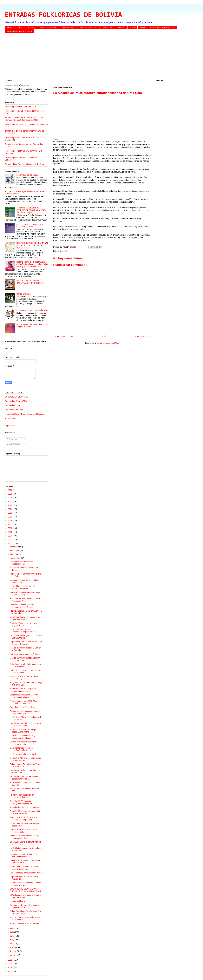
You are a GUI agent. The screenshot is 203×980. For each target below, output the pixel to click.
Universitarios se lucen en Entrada (25, 654)
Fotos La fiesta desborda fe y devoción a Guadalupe (22, 737)
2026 (10, 490)
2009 (10, 967)
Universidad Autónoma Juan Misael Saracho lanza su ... (25, 862)
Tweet (56, 139)
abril (12, 944)
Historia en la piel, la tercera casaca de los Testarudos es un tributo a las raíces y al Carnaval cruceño (32, 264)
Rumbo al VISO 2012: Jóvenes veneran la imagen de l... (23, 818)
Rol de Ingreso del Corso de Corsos (20, 31)
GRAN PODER (107, 28)
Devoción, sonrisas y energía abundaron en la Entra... (22, 606)
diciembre (15, 547)
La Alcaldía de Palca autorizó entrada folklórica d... (22, 587)
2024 (10, 498)
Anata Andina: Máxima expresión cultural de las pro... (24, 868)
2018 (10, 521)
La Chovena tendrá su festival (23, 754)
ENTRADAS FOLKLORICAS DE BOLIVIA (63, 15)
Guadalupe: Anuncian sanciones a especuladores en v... (25, 778)
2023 (10, 501)
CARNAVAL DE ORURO (49, 28)
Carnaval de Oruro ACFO (16, 401)
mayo (13, 940)
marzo (13, 947)
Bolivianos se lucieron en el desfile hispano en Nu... (25, 600)
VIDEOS (143, 28)
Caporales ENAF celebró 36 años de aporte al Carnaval (26, 643)
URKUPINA (121, 28)
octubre (14, 554)
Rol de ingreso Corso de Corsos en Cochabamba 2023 (32, 225)
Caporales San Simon (14, 410)
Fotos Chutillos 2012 (19, 901)
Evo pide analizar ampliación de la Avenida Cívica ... (25, 906)
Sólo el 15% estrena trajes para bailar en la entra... (23, 743)
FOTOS (132, 28)
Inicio (105, 336)
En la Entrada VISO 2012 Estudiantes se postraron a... (23, 631)
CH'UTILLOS (31, 28)
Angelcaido (10, 426)
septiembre (15, 558)
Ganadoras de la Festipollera (22, 707)
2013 (10, 540)
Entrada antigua (142, 336)
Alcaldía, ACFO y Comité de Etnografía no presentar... (22, 802)
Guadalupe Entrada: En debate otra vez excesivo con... (25, 724)
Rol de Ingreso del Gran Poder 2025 (21, 107)
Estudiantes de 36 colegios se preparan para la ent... (23, 690)
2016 (10, 528)
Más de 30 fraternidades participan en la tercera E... (25, 659)
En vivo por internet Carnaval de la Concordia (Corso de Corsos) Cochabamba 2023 (25, 119)
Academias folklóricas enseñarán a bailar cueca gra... (25, 712)
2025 (10, 494)
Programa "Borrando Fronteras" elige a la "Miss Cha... (26, 684)
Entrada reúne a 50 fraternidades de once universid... (26, 665)
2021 (10, 509)
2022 (10, 505)
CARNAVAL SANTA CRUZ (88, 28)
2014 (10, 536)
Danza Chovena (23, 294)
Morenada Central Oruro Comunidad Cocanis (25, 414)
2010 (10, 964)
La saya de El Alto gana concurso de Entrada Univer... (26, 637)
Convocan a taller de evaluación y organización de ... (24, 837)
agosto (13, 928)
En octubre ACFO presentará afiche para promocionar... (25, 759)
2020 (10, 513)
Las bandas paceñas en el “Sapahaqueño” (21, 563)
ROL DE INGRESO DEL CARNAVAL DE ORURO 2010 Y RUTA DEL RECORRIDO (32, 245)
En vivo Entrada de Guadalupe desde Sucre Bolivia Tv (23, 731)
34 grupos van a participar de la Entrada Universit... (23, 855)
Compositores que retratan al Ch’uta (32, 310)
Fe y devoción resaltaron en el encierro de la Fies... (23, 796)
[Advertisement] (89, 57)
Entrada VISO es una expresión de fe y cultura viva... (25, 624)
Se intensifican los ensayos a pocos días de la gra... (25, 884)
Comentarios (13, 444)
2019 (10, 517)
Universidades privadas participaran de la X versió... (25, 671)
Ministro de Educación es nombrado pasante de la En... (25, 618)
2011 (10, 960)
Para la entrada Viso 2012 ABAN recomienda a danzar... (24, 702)
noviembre (15, 551)
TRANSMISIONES (68, 28)
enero (13, 955)
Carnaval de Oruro (13, 405)
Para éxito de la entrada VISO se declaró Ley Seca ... (24, 677)
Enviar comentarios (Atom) (108, 343)
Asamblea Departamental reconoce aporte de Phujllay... (25, 594)
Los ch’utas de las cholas (27, 175)
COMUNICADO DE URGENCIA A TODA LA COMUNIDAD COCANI (25, 890)
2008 (10, 971)
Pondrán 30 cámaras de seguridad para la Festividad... (25, 812)
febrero (14, 951)
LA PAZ (63, 251)
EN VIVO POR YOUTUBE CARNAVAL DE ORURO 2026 (30, 282)
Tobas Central (11, 418)
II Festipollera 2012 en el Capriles (24, 807)
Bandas (19, 28)
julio (12, 932)
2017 (10, 524)
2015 (10, 532)
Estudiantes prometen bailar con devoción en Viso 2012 (24, 696)
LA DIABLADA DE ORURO (17, 397)
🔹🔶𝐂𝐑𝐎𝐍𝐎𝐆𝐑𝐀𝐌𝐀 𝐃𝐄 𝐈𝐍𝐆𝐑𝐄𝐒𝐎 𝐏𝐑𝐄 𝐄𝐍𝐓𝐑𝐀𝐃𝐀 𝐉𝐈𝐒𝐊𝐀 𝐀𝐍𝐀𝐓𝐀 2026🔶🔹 (31, 210)
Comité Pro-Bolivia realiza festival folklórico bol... (24, 831)
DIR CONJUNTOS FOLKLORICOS (162, 28)
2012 (10, 543)
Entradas (12, 439)
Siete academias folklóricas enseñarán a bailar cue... (22, 749)
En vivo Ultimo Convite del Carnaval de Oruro (25, 164)
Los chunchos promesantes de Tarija (26, 873)
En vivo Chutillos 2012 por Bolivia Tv (26, 924)
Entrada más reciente (65, 336)
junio (13, 936)
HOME (10, 28)
